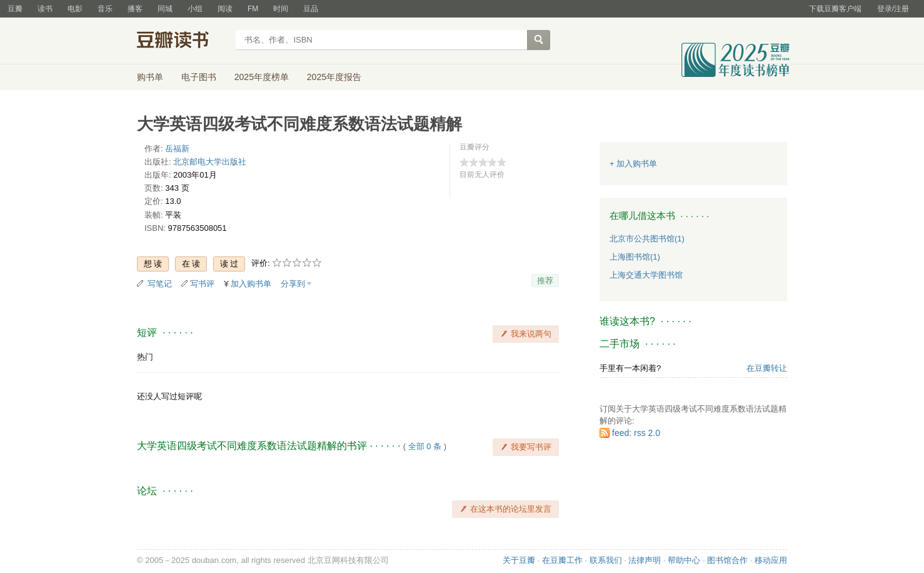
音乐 (105, 9)
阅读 (225, 9)
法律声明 (645, 560)
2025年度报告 (334, 77)
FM (253, 9)
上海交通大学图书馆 (646, 275)
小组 (195, 9)
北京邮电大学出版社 (210, 162)
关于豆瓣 (519, 560)
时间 (281, 9)
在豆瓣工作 (562, 560)
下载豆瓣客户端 (835, 9)
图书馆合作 (727, 560)
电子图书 (199, 77)
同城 (165, 9)
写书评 (202, 284)
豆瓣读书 (182, 41)
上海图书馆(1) (635, 257)
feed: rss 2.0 (636, 433)
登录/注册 (893, 9)
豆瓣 (15, 9)
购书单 (150, 77)
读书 (45, 9)
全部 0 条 (425, 446)
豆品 (311, 9)
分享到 (293, 284)
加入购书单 (251, 284)
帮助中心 (684, 560)
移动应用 (771, 560)
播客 (135, 9)
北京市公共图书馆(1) (647, 239)
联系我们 (606, 560)
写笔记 (160, 284)
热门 (145, 357)
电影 (75, 9)
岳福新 (177, 149)
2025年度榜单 (262, 77)
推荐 (545, 281)
